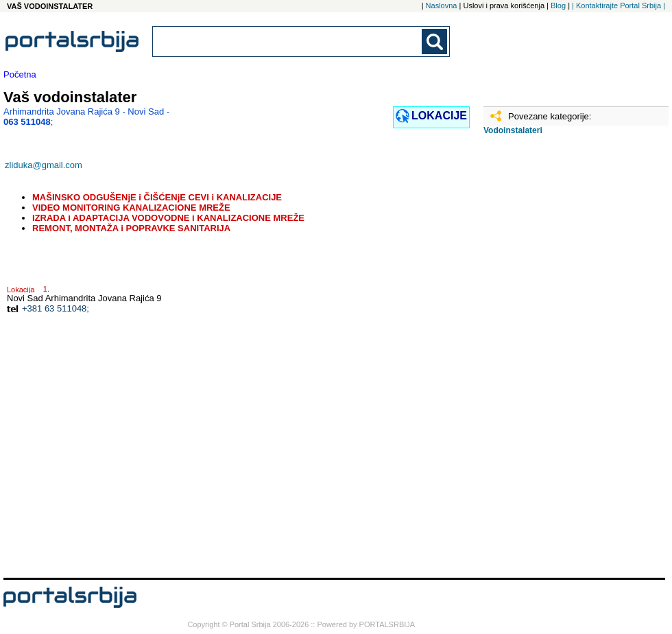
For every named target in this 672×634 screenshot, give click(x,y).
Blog (558, 5)
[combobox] (288, 42)
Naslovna (442, 5)
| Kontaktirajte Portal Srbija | (619, 5)
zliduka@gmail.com (44, 165)
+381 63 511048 (54, 308)
